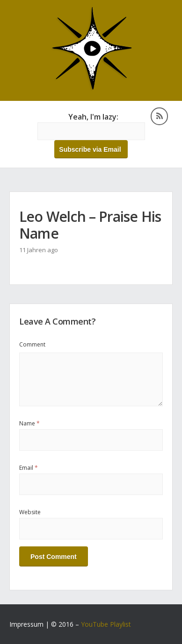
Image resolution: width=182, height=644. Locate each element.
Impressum (26, 624)
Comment (32, 344)
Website (30, 512)
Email (29, 468)
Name (29, 423)
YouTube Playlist (106, 624)
